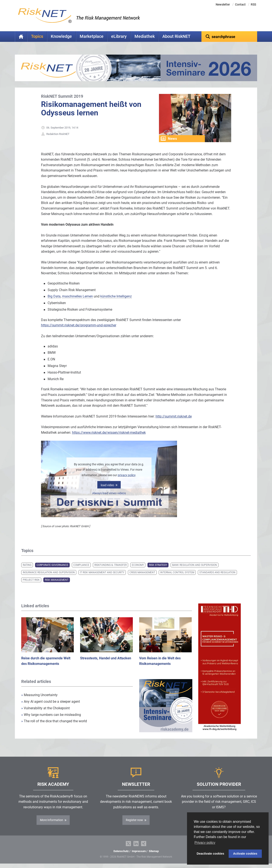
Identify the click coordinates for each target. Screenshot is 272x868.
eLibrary (119, 36)
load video (107, 485)
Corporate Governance (52, 565)
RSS (253, 4)
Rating (27, 565)
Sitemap (154, 851)
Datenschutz (121, 851)
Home (21, 37)
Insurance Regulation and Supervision (49, 572)
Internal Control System (177, 572)
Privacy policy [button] (205, 843)
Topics (37, 36)
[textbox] (229, 37)
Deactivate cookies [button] (211, 854)
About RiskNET (176, 36)
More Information (52, 820)
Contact (240, 4)
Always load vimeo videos (109, 493)
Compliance (81, 565)
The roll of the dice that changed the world (54, 721)
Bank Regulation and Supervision (195, 565)
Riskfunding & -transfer (110, 565)
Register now (134, 820)
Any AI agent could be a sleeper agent (51, 702)
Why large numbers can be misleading (51, 715)
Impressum (139, 851)
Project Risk (31, 580)
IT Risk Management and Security (102, 572)
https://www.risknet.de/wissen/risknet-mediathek (109, 433)
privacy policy (127, 475)
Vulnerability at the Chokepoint (45, 708)
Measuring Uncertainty (39, 695)
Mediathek (145, 36)
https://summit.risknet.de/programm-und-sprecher (79, 325)
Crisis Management (142, 572)
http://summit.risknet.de (174, 416)
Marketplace (92, 36)
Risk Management (57, 580)
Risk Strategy (158, 565)
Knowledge (61, 36)
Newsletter (223, 4)
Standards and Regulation (217, 572)
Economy (138, 565)
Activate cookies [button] (245, 854)
